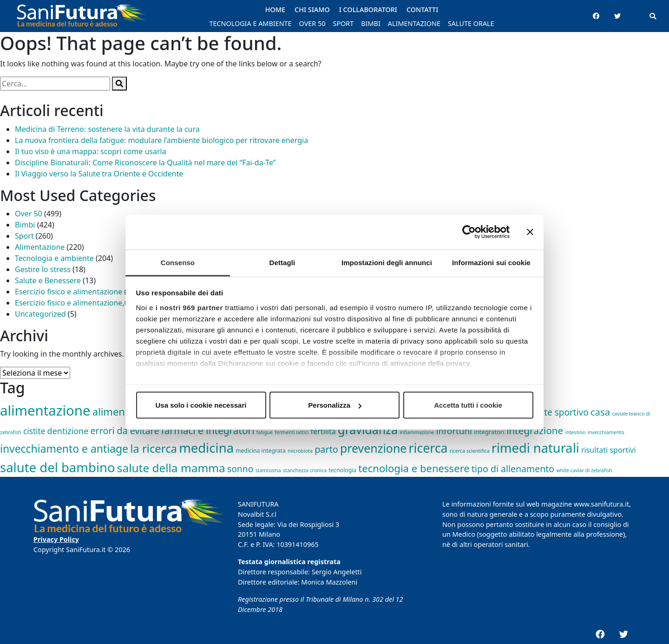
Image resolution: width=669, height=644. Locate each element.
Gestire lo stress (43, 269)
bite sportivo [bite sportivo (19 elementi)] (563, 412)
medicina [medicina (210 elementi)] (206, 448)
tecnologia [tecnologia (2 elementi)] (342, 470)
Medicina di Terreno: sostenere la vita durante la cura (107, 129)
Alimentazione (40, 247)
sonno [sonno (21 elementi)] (240, 469)
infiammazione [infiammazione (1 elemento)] (417, 432)
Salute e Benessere (48, 280)
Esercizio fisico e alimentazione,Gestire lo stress (97, 303)
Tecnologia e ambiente (54, 258)
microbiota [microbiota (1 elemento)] (300, 451)
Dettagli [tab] (282, 262)
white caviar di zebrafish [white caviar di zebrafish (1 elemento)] (584, 470)
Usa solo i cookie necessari (201, 405)
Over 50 (29, 214)
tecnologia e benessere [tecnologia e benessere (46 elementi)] (414, 468)
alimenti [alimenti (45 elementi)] (112, 411)
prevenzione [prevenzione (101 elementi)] (373, 448)
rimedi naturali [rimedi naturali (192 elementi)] (535, 448)
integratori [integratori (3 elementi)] (489, 432)
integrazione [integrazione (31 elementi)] (535, 430)
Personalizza (335, 405)
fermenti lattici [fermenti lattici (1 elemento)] (292, 432)
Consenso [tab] (178, 262)
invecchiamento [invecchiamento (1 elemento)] (606, 432)
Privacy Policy (56, 539)
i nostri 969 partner (189, 307)
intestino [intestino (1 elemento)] (575, 432)
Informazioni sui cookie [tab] (491, 262)
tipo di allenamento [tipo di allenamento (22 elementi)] (513, 469)
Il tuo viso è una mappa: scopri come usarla (91, 151)
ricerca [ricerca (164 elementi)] (428, 448)
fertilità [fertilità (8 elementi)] (323, 431)
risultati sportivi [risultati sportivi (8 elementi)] (609, 450)
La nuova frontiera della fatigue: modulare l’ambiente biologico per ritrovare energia (161, 140)
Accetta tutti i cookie (468, 405)
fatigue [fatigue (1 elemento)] (265, 432)
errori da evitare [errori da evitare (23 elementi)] (125, 431)
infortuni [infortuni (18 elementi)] (454, 431)
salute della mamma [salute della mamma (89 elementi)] (171, 468)
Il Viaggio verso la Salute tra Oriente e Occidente (99, 174)
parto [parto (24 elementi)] (326, 449)
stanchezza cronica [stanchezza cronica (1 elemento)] (305, 470)
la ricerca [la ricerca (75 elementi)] (154, 449)
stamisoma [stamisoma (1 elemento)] (268, 470)
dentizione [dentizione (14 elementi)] (68, 431)
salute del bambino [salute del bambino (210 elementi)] (58, 467)
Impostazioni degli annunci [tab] (387, 262)
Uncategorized (40, 314)
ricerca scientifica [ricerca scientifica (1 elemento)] (470, 451)
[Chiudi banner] (530, 232)
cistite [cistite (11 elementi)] (34, 431)
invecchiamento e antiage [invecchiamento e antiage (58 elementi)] (64, 449)
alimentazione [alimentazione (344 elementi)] (45, 410)
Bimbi (25, 225)
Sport (24, 236)
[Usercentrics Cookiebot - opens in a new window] (469, 232)
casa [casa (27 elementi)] (600, 412)
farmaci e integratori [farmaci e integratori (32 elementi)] (208, 430)
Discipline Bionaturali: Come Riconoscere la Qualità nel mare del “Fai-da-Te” (145, 163)
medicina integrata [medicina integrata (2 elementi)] (260, 451)
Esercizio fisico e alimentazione (69, 292)
